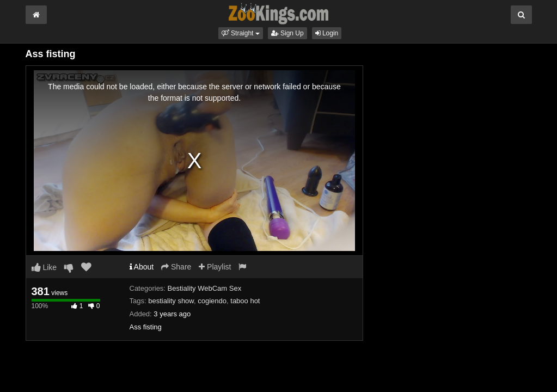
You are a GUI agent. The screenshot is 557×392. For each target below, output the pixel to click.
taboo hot (245, 301)
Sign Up (287, 33)
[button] (241, 33)
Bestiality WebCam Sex (205, 288)
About (142, 267)
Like (44, 267)
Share (176, 267)
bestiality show (171, 301)
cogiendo (212, 301)
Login (327, 33)
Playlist (215, 267)
